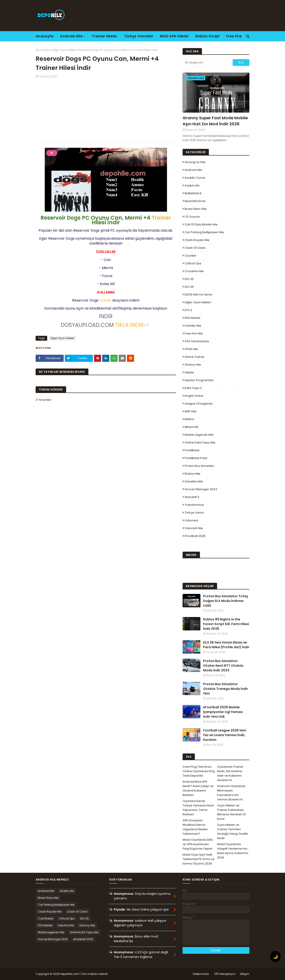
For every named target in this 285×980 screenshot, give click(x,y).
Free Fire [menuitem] (234, 36)
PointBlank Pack (196, 458)
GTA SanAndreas (197, 341)
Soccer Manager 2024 (201, 489)
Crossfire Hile (194, 271)
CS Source (192, 217)
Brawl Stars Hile (196, 209)
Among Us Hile (195, 162)
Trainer (161, 218)
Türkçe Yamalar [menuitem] (139, 36)
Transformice (194, 505)
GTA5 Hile (191, 349)
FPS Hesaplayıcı (225, 974)
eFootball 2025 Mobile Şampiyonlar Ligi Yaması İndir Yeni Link (223, 712)
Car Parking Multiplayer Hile (204, 232)
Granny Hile (193, 365)
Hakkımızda (201, 974)
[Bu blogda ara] (208, 63)
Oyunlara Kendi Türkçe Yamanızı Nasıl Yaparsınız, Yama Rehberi (198, 808)
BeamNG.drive (195, 201)
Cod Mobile (46, 918)
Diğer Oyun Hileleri (65, 50)
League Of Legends (199, 404)
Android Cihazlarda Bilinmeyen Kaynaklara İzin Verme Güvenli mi (231, 793)
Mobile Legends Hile (199, 435)
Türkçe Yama (194, 513)
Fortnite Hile (193, 326)
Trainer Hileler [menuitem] (105, 36)
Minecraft (191, 427)
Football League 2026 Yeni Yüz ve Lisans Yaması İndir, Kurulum (225, 735)
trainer (105, 300)
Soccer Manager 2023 (53, 939)
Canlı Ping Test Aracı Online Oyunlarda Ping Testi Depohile (199, 771)
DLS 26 (189, 287)
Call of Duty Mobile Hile (201, 224)
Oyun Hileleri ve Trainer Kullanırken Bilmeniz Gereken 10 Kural (231, 812)
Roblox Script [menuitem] (208, 36)
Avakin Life (192, 185)
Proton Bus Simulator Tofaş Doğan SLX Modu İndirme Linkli (226, 601)
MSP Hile (191, 411)
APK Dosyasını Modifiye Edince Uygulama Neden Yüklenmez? (195, 827)
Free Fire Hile (194, 333)
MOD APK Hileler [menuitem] (174, 36)
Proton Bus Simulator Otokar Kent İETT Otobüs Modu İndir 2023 (223, 666)
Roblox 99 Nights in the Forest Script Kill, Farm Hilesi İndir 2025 (226, 624)
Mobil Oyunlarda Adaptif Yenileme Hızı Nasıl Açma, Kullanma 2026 (233, 851)
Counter (190, 256)
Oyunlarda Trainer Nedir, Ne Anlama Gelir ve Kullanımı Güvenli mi (230, 773)
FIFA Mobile (192, 318)
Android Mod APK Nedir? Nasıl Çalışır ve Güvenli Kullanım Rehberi (198, 788)
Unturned (191, 520)
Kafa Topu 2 (193, 388)
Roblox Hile (192, 474)
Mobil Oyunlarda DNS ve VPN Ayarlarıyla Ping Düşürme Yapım (198, 844)
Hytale (189, 372)
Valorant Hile (194, 528)
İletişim (245, 974)
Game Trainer (195, 357)
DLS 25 (189, 279)
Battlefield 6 (193, 193)
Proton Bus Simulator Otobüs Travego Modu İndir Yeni (226, 689)
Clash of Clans (195, 248)
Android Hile (193, 170)
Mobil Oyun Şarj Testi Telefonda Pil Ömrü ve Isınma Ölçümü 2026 (198, 859)
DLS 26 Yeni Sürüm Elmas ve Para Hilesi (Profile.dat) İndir (226, 645)
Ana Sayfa (43, 50)
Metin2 (189, 419)
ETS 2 (188, 310)
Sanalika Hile (194, 481)
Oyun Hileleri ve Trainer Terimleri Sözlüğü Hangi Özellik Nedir (233, 831)
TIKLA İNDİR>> (132, 325)
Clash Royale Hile (197, 240)
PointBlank (192, 450)
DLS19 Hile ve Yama (198, 295)
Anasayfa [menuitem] (45, 36)
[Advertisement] (106, 110)
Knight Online (194, 396)
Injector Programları (199, 380)
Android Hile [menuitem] (71, 36)
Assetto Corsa (195, 178)
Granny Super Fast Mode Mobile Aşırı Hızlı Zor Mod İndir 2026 (215, 121)
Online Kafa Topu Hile (200, 442)
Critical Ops (193, 263)
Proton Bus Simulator (199, 466)
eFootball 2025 (195, 536)
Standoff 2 (192, 497)
